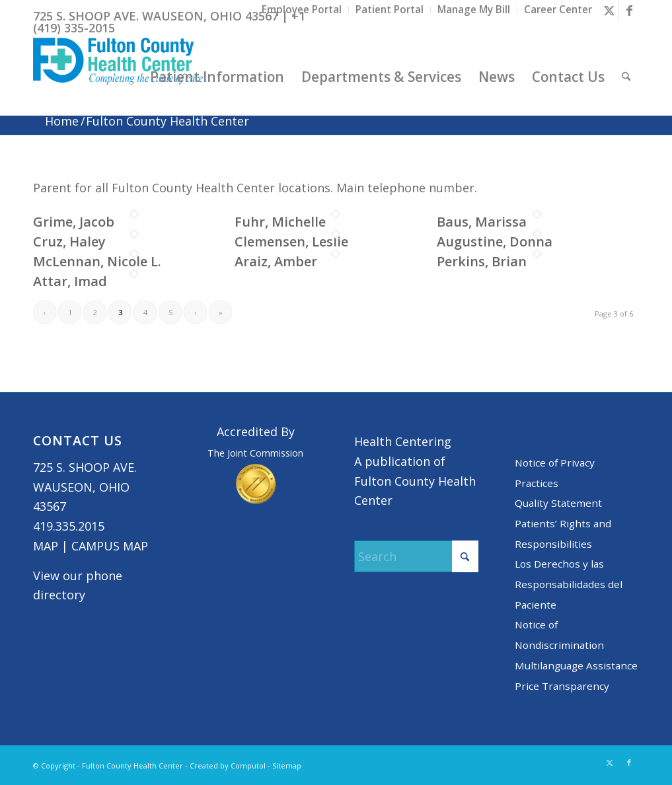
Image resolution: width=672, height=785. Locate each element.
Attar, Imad (70, 281)
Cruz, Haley (69, 242)
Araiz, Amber (276, 261)
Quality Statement (558, 503)
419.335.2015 (69, 526)
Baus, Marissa (482, 222)
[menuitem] (302, 10)
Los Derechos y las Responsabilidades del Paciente (569, 584)
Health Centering (403, 441)
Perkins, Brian (482, 261)
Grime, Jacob (74, 222)
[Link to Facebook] (629, 10)
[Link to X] (609, 10)
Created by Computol (228, 766)
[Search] (626, 77)
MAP (46, 546)
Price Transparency (562, 686)
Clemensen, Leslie (291, 242)
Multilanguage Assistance (576, 665)
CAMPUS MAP (110, 546)
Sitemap (287, 766)
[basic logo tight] (118, 77)
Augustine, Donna (495, 242)
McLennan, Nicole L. (97, 261)
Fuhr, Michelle (280, 222)
